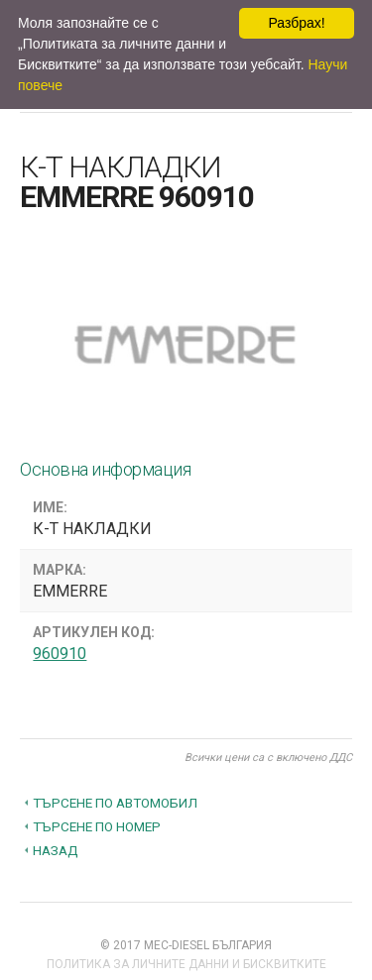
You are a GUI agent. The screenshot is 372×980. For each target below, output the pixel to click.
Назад (56, 850)
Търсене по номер (97, 826)
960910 (60, 653)
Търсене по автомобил (115, 803)
